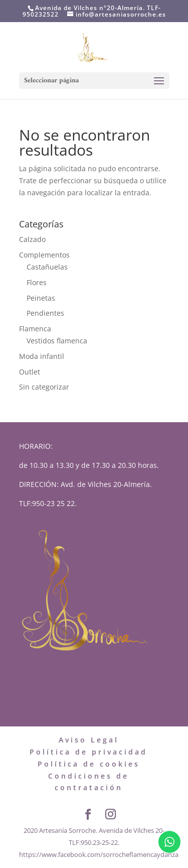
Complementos (44, 255)
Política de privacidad (88, 752)
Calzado (32, 239)
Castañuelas (47, 267)
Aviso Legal (89, 740)
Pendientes (45, 313)
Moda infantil (42, 356)
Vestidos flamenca (57, 341)
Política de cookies (89, 764)
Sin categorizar (44, 387)
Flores (37, 282)
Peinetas (41, 298)
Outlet (30, 372)
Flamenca (35, 329)
